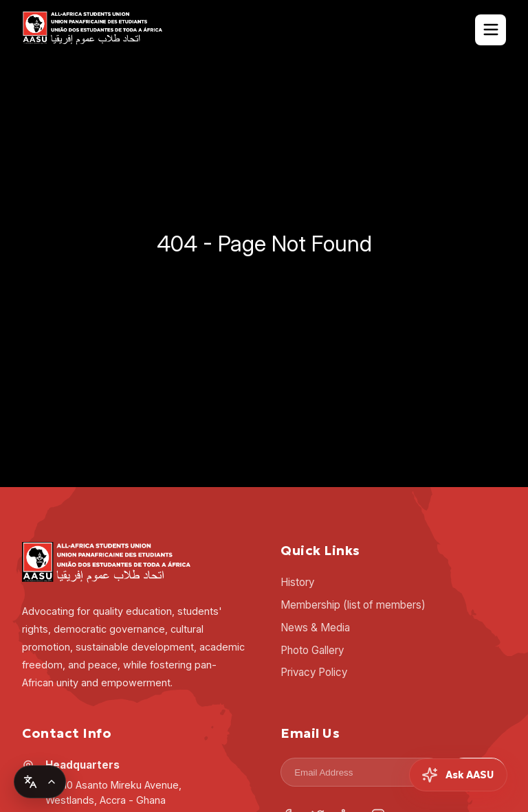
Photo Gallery (312, 650)
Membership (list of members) (353, 605)
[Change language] (40, 782)
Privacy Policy (314, 672)
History (297, 582)
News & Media (315, 628)
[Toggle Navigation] (491, 30)
